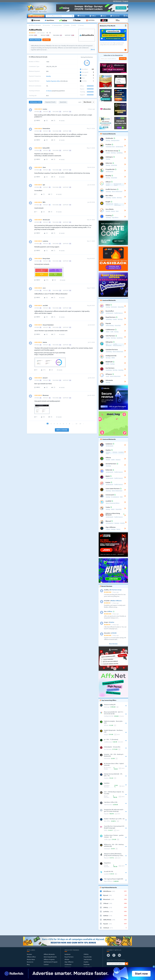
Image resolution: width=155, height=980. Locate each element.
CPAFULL (86, 954)
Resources (115, 16)
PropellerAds (88, 957)
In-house (49, 91)
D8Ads (106, 830)
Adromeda (107, 759)
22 (76, 424)
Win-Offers (107, 821)
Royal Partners (107, 797)
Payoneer (54, 81)
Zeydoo (106, 778)
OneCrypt (107, 707)
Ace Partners (108, 749)
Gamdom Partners (107, 786)
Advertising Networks (50, 957)
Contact (46, 964)
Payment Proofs (50, 102)
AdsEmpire (107, 849)
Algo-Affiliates (108, 881)
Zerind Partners (107, 866)
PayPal (48, 81)
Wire (58, 81)
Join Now (46, 40)
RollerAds (87, 964)
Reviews (81, 16)
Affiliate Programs (49, 959)
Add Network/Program (51, 962)
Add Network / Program (121, 1)
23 (80, 424)
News (103, 16)
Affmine (106, 725)
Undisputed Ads (109, 716)
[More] (93, 50)
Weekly (48, 76)
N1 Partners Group (108, 768)
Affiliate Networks (49, 954)
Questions (63, 102)
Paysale (106, 814)
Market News (31, 959)
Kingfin (106, 735)
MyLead (106, 858)
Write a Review (35, 40)
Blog (126, 16)
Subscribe (123, 58)
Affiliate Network (36, 25)
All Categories (36, 16)
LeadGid (106, 874)
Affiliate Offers (31, 957)
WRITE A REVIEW (62, 430)
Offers (93, 16)
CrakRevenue (108, 742)
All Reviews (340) (36, 102)
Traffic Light (108, 840)
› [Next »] (84, 424)
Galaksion (67, 954)
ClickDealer (68, 964)
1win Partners (108, 805)
